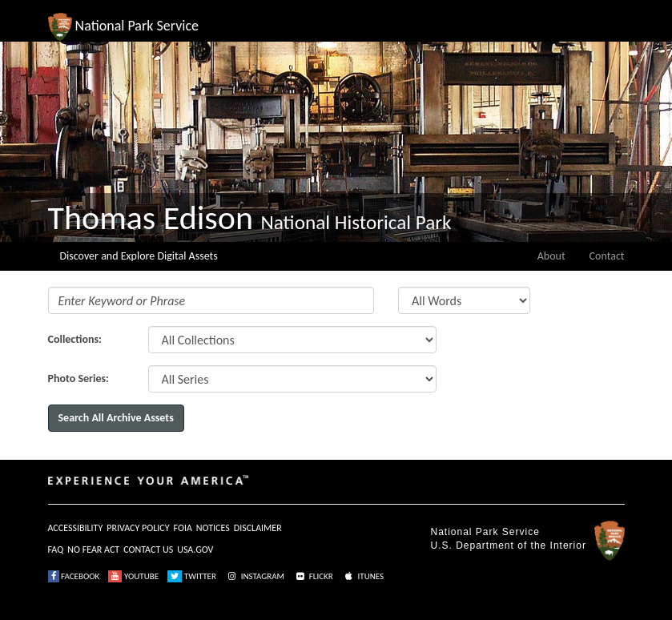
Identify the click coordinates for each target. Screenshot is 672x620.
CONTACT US (148, 550)
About (551, 256)
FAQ (56, 550)
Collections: (75, 339)
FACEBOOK (74, 576)
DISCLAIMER (258, 528)
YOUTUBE (133, 576)
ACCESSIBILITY (76, 528)
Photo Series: (78, 378)
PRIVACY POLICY (138, 528)
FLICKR (313, 576)
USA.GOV (195, 550)
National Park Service (485, 532)
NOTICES (213, 528)
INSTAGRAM (255, 576)
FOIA (183, 528)
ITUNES (363, 576)
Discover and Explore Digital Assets (139, 256)
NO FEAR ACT (93, 550)
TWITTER (192, 576)
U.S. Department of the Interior (509, 546)
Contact (607, 256)
